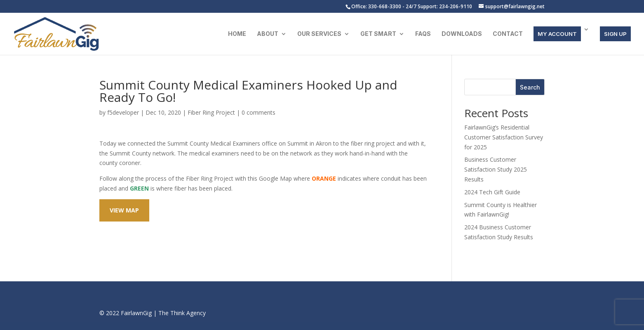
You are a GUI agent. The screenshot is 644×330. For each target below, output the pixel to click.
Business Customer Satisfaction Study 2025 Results (496, 169)
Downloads (462, 34)
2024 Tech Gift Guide (492, 192)
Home (237, 34)
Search (530, 87)
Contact (508, 34)
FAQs (423, 34)
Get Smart (378, 34)
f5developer (123, 112)
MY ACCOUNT (557, 34)
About (268, 34)
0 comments (259, 112)
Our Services (319, 34)
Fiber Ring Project (211, 112)
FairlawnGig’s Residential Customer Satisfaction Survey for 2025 (504, 137)
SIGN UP (615, 34)
